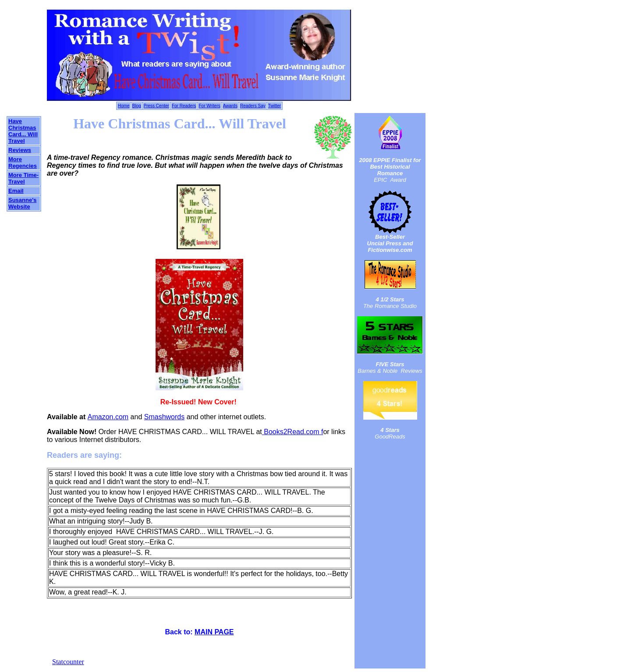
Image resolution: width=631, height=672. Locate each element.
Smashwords (164, 417)
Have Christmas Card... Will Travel (23, 131)
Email (16, 191)
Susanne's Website (23, 203)
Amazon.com (108, 417)
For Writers (209, 106)
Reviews (20, 150)
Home (124, 106)
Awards (230, 106)
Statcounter (68, 662)
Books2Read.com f (293, 432)
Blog (137, 106)
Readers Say (253, 106)
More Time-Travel (23, 178)
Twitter (275, 106)
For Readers (184, 106)
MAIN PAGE (214, 632)
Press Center (156, 106)
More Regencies (23, 163)
